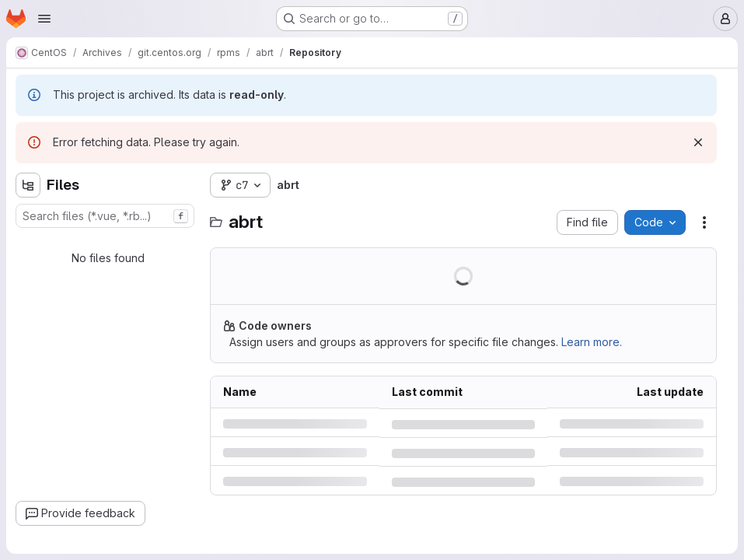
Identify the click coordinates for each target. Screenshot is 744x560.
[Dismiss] (698, 142)
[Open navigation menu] (44, 19)
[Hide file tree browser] (28, 185)
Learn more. (592, 342)
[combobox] (105, 216)
